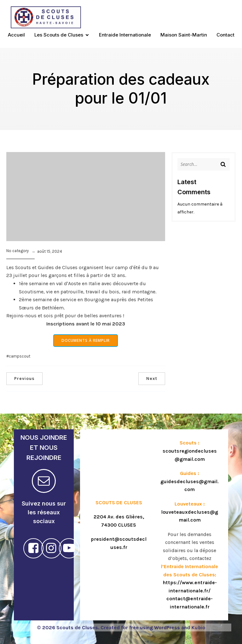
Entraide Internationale (125, 35)
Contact (225, 35)
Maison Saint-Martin (184, 35)
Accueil (16, 35)
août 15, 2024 (50, 251)
